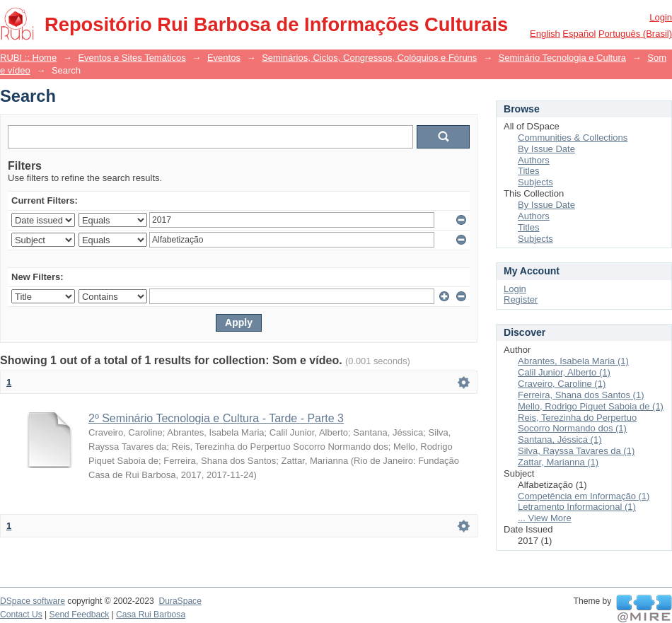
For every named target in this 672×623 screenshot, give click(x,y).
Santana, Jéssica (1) (560, 439)
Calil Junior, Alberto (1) (564, 372)
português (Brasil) (635, 34)
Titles (529, 171)
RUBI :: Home (28, 58)
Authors (534, 160)
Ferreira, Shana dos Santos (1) (581, 395)
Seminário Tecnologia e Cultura (562, 58)
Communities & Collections (573, 138)
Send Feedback (80, 615)
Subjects (535, 182)
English (545, 34)
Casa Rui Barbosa (151, 615)
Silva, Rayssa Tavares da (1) (576, 451)
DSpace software (33, 601)
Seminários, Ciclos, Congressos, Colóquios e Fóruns (369, 58)
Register (521, 299)
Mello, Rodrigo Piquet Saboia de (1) (591, 406)
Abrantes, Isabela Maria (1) (573, 361)
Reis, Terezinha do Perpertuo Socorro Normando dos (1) (577, 423)
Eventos (224, 58)
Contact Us (21, 615)
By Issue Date (546, 149)
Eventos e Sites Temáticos (132, 58)
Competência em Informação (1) (584, 496)
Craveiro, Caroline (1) (562, 384)
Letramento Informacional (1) (577, 507)
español (579, 34)
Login (661, 17)
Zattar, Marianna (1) (558, 462)
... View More (545, 518)
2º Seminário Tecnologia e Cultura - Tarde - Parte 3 (216, 418)
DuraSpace (180, 601)
